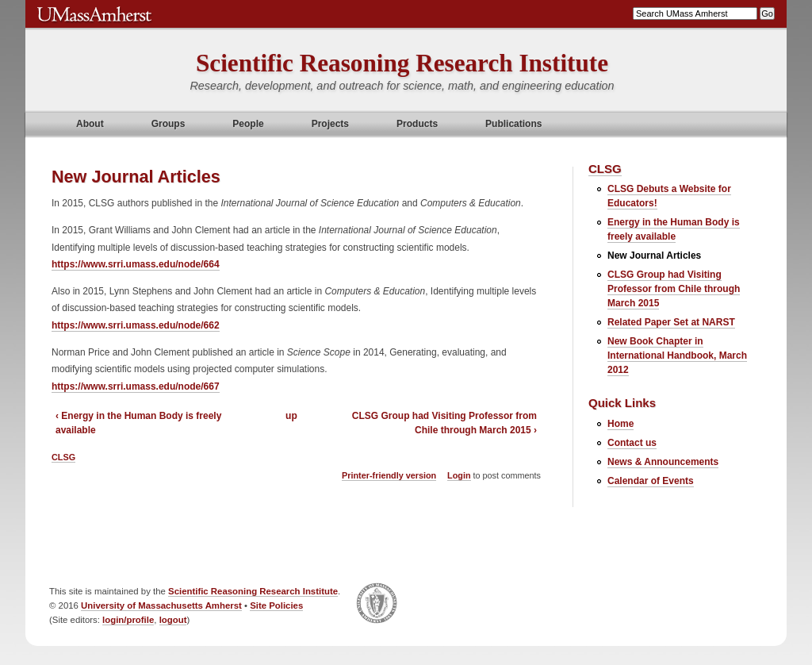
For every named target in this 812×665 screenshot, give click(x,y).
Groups (169, 124)
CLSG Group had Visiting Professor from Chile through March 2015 (674, 289)
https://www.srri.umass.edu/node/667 (136, 386)
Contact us (632, 443)
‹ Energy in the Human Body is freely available (138, 423)
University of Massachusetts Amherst (161, 605)
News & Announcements (663, 462)
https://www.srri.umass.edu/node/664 (136, 264)
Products (417, 124)
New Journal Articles (654, 256)
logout (173, 620)
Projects (330, 124)
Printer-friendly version (389, 475)
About (90, 124)
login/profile (128, 620)
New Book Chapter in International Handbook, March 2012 (677, 356)
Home (620, 424)
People (248, 124)
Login (459, 475)
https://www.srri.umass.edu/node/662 (136, 325)
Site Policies (276, 605)
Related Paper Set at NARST (671, 322)
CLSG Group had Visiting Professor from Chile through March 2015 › (444, 423)
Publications (513, 124)
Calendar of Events (651, 481)
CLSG (63, 457)
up (291, 416)
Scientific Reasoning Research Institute (402, 63)
